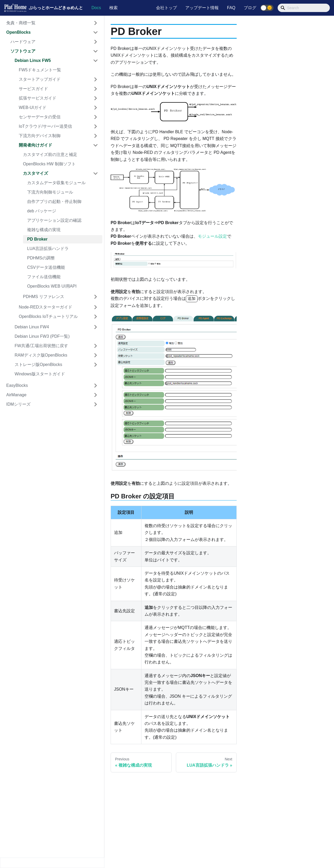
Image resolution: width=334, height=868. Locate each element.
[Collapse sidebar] (52, 863)
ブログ (250, 8)
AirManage (16, 395)
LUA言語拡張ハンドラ (48, 249)
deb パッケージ (42, 211)
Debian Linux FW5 (33, 60)
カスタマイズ (35, 173)
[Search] (304, 8)
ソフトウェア (23, 51)
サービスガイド (33, 89)
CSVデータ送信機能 (46, 267)
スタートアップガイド (40, 79)
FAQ (231, 8)
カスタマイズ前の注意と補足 (50, 155)
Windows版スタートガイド (40, 374)
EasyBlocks (17, 385)
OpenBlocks (18, 32)
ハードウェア (23, 42)
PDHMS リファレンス (44, 297)
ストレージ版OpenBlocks (38, 365)
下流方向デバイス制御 (40, 136)
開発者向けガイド (35, 145)
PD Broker (37, 239)
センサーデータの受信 (40, 117)
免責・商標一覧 (21, 23)
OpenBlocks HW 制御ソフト (49, 164)
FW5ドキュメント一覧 (40, 70)
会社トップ (166, 8)
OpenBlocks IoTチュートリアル (48, 316)
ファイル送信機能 (44, 277)
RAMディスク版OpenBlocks (41, 355)
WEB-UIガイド (33, 107)
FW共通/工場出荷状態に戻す (41, 346)
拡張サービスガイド (38, 98)
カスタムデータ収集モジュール (56, 183)
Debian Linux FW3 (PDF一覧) (42, 336)
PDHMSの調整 (41, 258)
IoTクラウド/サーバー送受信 (45, 126)
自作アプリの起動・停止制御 (54, 202)
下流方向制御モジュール (50, 192)
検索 (114, 8)
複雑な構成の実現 (44, 230)
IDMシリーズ (18, 404)
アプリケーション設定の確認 (54, 220)
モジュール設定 (212, 236)
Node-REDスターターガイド (46, 307)
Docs (96, 8)
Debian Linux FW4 (32, 327)
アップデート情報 (202, 8)
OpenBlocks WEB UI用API (52, 286)
